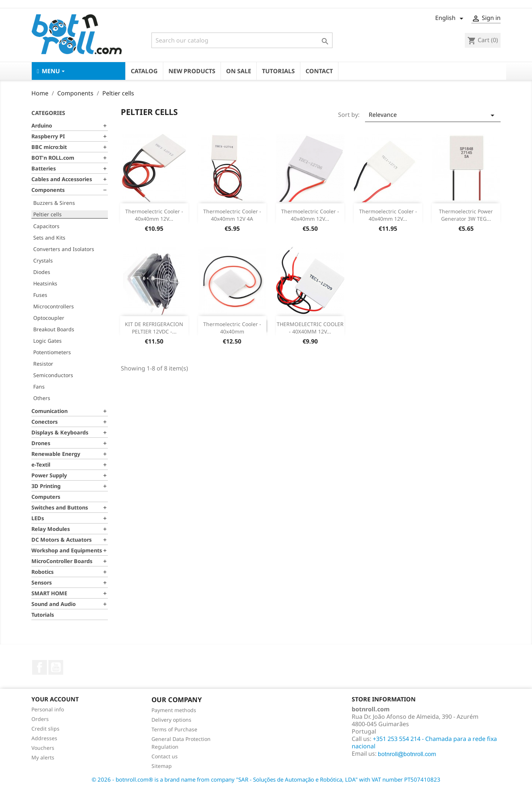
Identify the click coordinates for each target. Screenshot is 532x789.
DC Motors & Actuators (62, 540)
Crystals (43, 260)
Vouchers (43, 748)
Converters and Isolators (64, 249)
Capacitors (46, 226)
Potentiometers (52, 352)
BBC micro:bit (49, 147)
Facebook (40, 667)
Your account (55, 699)
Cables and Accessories (62, 179)
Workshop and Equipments (67, 550)
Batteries (44, 168)
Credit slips (45, 729)
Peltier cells (47, 214)
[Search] (242, 40)
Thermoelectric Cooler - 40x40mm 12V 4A (232, 215)
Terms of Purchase (174, 729)
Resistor (43, 364)
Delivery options (171, 720)
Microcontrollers (54, 306)
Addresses (44, 738)
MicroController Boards (62, 561)
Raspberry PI (48, 136)
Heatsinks (45, 283)
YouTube (56, 667)
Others (42, 398)
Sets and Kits (49, 238)
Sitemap (162, 766)
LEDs (38, 518)
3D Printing (46, 486)
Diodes (42, 272)
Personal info (48, 709)
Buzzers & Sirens (54, 203)
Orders (40, 719)
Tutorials (43, 615)
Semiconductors (53, 375)
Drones (41, 443)
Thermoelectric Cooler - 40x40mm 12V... (154, 215)
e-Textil (41, 465)
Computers (46, 497)
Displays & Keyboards (60, 432)
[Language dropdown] (451, 18)
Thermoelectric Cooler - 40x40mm (232, 328)
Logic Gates (47, 341)
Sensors (42, 583)
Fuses (40, 295)
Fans (39, 387)
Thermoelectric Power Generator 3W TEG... (466, 215)
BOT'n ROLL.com (53, 158)
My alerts (43, 757)
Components (48, 190)
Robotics (42, 572)
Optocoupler (49, 318)
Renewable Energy (56, 454)
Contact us (165, 756)
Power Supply (49, 475)
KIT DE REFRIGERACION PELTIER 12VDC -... (154, 328)
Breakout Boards (54, 329)
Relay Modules (51, 529)
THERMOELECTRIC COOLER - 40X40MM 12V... (310, 328)
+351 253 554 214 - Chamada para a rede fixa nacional (424, 742)
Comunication (50, 411)
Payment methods (174, 710)
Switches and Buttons (60, 507)
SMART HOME (49, 593)
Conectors (45, 422)
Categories (48, 113)
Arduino (42, 126)
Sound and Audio (54, 604)
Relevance (433, 115)
